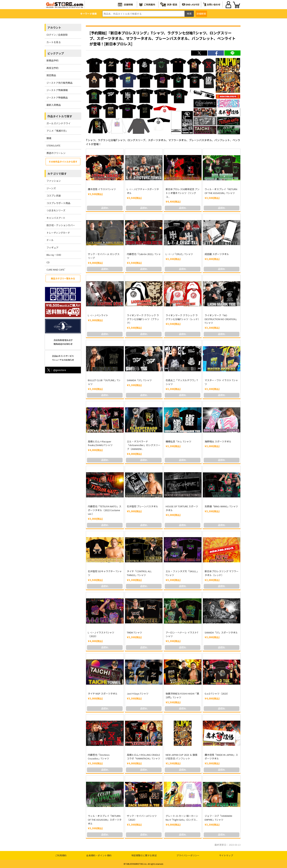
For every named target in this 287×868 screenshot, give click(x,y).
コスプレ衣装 (54, 196)
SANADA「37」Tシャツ (139, 380)
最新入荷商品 (54, 105)
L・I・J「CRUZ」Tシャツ (179, 254)
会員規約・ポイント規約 (99, 855)
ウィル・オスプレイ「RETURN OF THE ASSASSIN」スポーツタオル (105, 820)
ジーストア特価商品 (57, 98)
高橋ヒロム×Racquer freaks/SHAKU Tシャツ (100, 443)
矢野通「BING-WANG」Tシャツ (221, 506)
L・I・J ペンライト (98, 315)
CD (48, 262)
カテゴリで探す (57, 174)
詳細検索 (201, 14)
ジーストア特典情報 (57, 90)
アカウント (54, 28)
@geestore (56, 370)
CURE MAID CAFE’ (56, 270)
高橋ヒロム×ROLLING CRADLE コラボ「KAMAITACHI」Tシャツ (143, 757)
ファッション (54, 181)
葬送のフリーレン (56, 153)
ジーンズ (51, 188)
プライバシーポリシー (188, 855)
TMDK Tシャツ (134, 632)
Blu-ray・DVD (54, 255)
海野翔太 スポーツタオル (218, 441)
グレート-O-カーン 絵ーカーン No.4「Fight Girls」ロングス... (182, 818)
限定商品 (51, 75)
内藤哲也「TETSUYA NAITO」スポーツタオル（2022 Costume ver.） (105, 510)
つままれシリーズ (56, 210)
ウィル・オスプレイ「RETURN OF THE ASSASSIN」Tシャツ (221, 191)
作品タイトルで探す (60, 116)
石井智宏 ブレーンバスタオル (142, 506)
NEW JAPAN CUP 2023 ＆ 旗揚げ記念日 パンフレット (181, 757)
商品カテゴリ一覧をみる (63, 278)
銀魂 (49, 138)
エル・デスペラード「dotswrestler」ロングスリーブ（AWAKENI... (144, 445)
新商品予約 (52, 60)
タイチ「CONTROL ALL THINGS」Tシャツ (139, 573)
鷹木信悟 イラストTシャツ (102, 189)
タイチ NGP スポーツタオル (103, 694)
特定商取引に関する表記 (144, 855)
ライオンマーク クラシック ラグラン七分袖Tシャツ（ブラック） (143, 319)
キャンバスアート (56, 218)
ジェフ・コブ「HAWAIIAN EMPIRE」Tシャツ (218, 818)
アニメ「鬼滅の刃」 (57, 131)
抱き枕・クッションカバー (61, 225)
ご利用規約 (61, 855)
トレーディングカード (58, 233)
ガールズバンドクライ (58, 123)
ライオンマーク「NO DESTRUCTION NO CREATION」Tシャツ (221, 319)
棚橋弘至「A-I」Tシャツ (178, 441)
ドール (50, 240)
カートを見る (54, 42)
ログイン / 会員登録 (57, 35)
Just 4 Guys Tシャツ (138, 694)
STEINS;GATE (53, 145)
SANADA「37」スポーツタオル (221, 632)
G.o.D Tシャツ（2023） (217, 694)
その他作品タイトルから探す (63, 162)
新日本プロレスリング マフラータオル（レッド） (222, 573)
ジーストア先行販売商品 (59, 83)
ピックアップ (56, 53)
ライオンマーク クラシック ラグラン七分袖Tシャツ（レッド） (183, 317)
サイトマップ (226, 855)
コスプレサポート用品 (58, 203)
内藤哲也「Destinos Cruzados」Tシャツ (99, 757)
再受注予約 (52, 68)
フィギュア (52, 247)
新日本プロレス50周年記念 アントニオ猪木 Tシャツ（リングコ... (183, 193)
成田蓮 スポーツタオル (217, 254)
